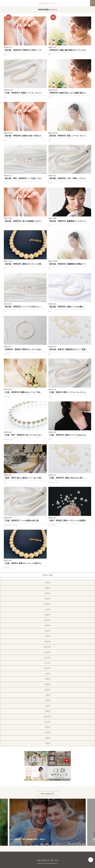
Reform (9, 525)
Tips (8, 354)
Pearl (5, 55)
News (9, 439)
